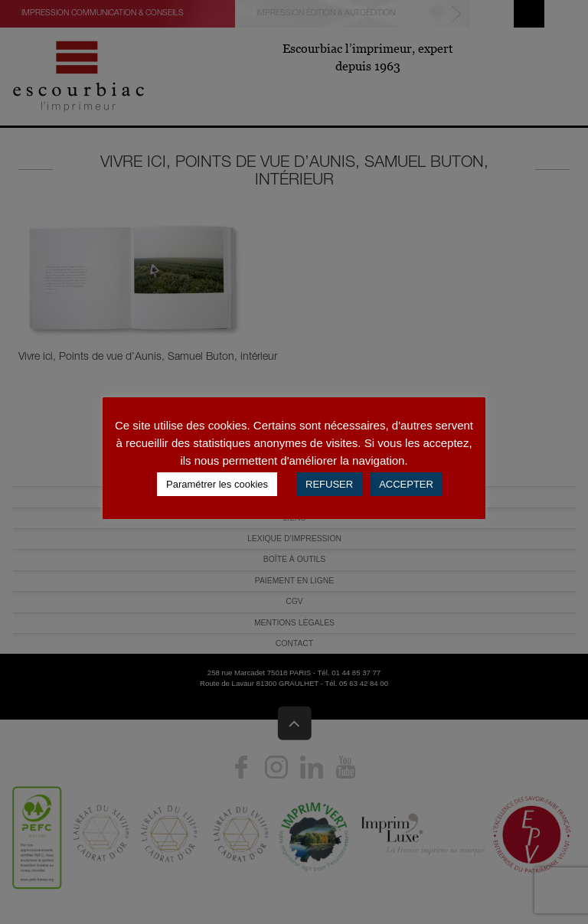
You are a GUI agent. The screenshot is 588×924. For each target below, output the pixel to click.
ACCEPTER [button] (406, 484)
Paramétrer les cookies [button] (217, 484)
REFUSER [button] (329, 484)
